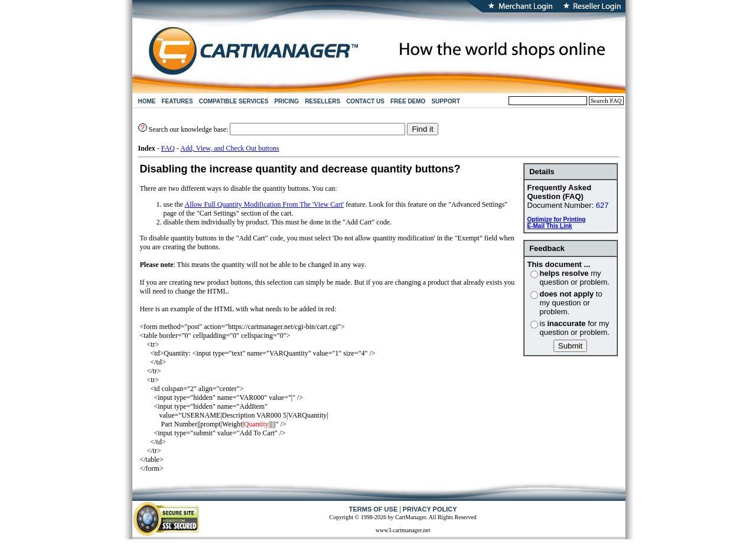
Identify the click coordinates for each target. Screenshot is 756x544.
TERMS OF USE (374, 509)
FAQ (168, 148)
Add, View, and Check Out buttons (229, 148)
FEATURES (177, 101)
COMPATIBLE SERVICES (234, 101)
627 (602, 205)
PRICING (286, 101)
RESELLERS (322, 101)
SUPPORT (445, 101)
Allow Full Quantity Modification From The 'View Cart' (265, 204)
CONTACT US (365, 101)
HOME (147, 101)
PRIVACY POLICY (430, 509)
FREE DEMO (408, 101)
